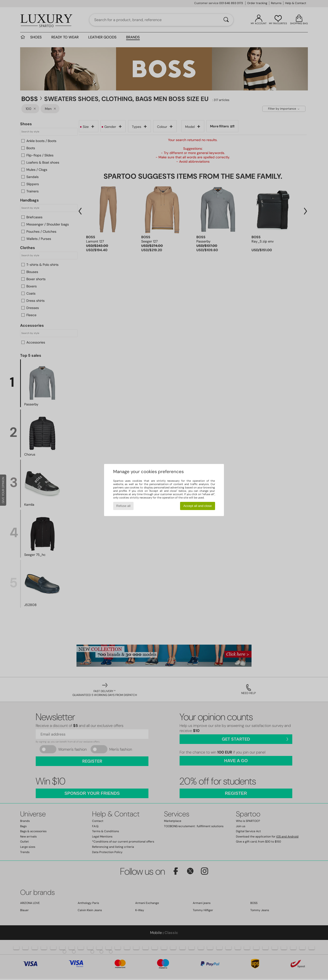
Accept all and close (198, 506)
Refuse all (123, 506)
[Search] (226, 20)
